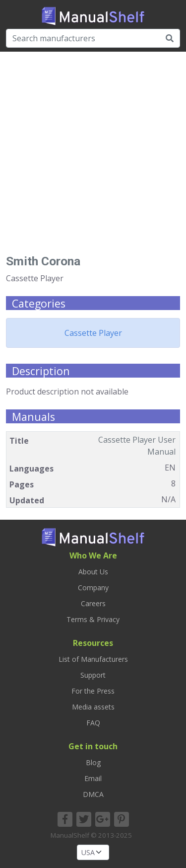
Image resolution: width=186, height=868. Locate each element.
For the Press (93, 691)
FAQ (93, 723)
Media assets (93, 707)
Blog (93, 762)
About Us (93, 572)
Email (93, 778)
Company (93, 588)
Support (93, 675)
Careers (93, 603)
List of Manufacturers (93, 659)
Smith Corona (43, 261)
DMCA (93, 794)
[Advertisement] (93, 157)
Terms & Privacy (93, 619)
